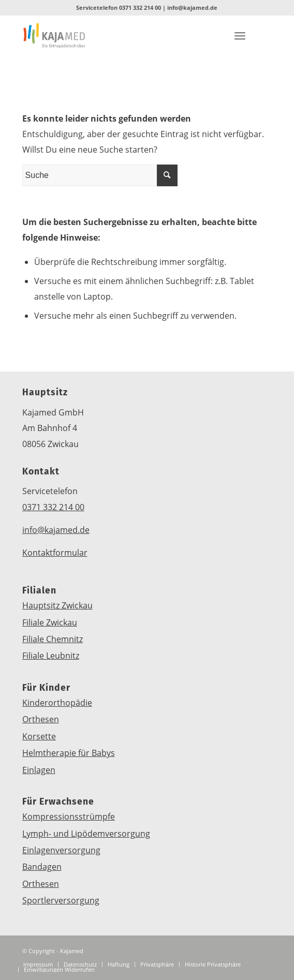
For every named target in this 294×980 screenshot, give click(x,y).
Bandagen (42, 867)
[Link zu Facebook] (188, 36)
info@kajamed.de (192, 8)
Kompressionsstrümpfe (69, 816)
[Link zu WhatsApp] (173, 36)
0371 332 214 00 (140, 8)
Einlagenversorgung (61, 850)
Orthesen (41, 719)
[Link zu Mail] (157, 36)
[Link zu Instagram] (204, 36)
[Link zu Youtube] (219, 36)
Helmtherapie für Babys (69, 753)
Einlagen (39, 770)
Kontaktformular (55, 553)
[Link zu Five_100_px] (142, 36)
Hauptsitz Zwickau (57, 605)
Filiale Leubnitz (51, 656)
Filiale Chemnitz (53, 639)
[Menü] (240, 36)
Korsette (39, 736)
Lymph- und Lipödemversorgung (86, 834)
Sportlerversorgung (61, 900)
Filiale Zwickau (50, 622)
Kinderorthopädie (57, 703)
